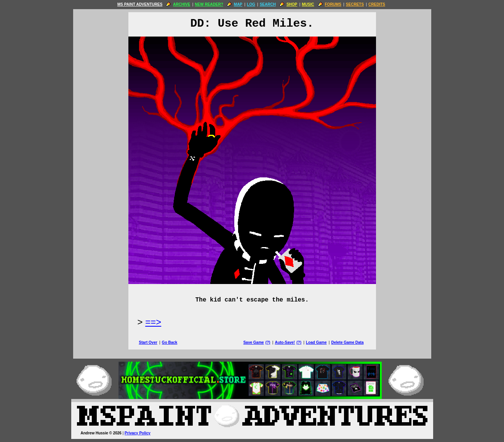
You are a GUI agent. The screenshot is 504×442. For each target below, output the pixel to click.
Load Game (316, 342)
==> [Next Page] (153, 322)
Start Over (148, 342)
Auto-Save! (285, 342)
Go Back (170, 342)
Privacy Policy (138, 433)
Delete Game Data (347, 342)
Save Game (254, 342)
